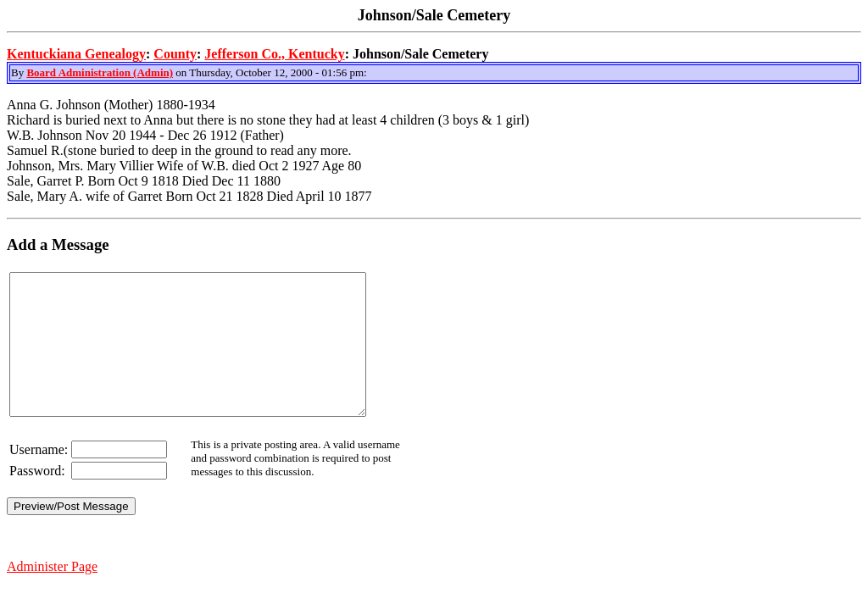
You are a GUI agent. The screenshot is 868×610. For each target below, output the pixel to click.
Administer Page (52, 594)
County (175, 54)
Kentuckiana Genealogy (76, 54)
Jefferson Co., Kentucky (274, 54)
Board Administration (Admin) (100, 72)
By (19, 72)
